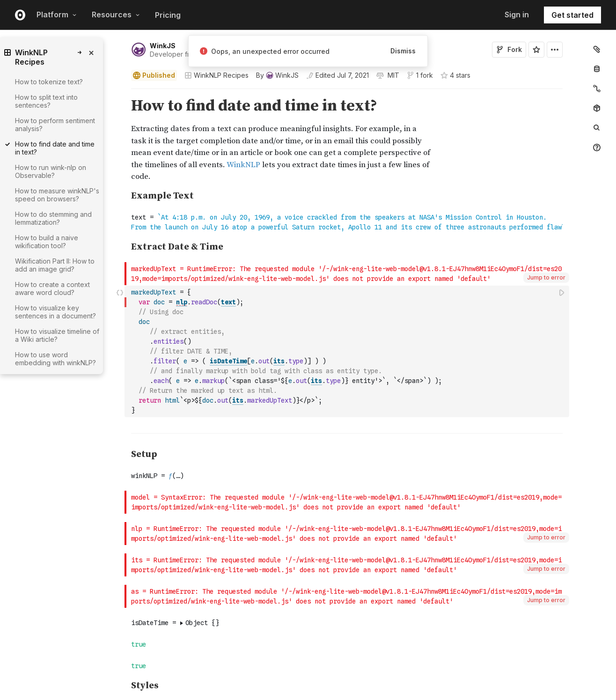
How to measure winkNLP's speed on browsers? (57, 195)
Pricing (168, 15)
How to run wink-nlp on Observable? (51, 171)
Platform (57, 15)
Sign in (517, 15)
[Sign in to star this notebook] (536, 50)
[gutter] (82, 433)
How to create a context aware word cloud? (52, 288)
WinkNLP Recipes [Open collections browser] (216, 75)
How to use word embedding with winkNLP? (55, 359)
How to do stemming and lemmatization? (53, 218)
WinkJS (163, 46)
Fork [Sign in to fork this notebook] (509, 49)
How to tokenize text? (49, 82)
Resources (116, 15)
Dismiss (403, 51)
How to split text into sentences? (46, 101)
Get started (572, 15)
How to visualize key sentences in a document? (55, 312)
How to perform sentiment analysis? (55, 125)
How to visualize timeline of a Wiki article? (57, 335)
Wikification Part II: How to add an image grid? (55, 265)
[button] (120, 93)
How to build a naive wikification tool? (47, 242)
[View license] (392, 75)
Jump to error (546, 277)
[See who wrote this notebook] (277, 75)
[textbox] (348, 351)
